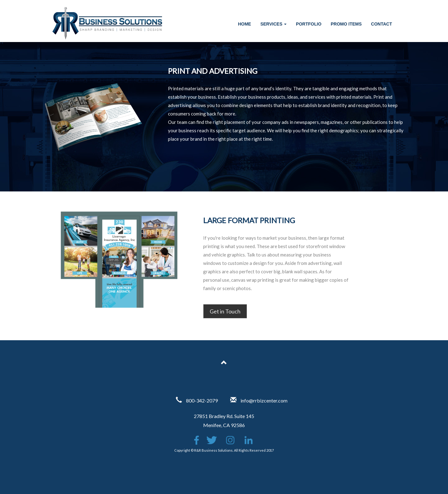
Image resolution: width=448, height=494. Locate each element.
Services (273, 24)
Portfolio (309, 24)
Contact (382, 24)
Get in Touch (225, 311)
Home (245, 24)
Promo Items (346, 24)
